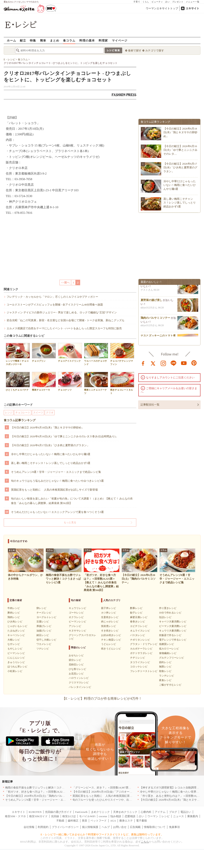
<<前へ (65, 282)
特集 (33, 40)
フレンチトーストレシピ (144, 671)
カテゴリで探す (155, 51)
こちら (145, 842)
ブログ (173, 812)
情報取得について (155, 827)
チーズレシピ (44, 613)
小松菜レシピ (15, 671)
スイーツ (38, 413)
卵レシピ (41, 608)
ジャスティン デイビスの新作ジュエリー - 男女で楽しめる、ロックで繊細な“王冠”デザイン (62, 312)
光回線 (55, 816)
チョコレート (23, 413)
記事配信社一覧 (150, 405)
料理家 (103, 40)
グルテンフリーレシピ (171, 658)
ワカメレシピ (44, 644)
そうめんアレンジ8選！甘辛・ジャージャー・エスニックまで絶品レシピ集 (56, 472)
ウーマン (153, 816)
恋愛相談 (130, 816)
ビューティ (157, 2)
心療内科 (146, 812)
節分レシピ (75, 660)
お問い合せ (120, 827)
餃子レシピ (136, 613)
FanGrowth (81, 812)
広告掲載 (135, 827)
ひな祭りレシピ (77, 669)
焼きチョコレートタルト (122, 383)
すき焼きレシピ (110, 631)
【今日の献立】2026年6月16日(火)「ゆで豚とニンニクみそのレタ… (180, 150)
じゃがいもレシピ (17, 626)
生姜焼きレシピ (110, 617)
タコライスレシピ (140, 662)
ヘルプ (106, 827)
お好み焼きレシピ (111, 635)
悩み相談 (116, 816)
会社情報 (29, 827)
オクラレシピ (76, 617)
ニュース (179, 816)
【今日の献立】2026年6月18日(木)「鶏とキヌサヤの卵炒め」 (48, 427)
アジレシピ (75, 626)
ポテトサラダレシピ (141, 653)
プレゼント (178, 2)
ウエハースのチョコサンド (96, 354)
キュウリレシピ (77, 608)
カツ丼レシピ (109, 613)
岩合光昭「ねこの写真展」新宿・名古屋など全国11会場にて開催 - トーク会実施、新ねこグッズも (66, 320)
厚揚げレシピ (44, 626)
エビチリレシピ (139, 626)
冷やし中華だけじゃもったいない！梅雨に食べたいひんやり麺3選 (51, 454)
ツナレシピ (43, 649)
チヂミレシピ (138, 658)
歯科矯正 (73, 821)
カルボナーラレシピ (141, 649)
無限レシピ (165, 667)
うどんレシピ (109, 644)
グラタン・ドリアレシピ (144, 644)
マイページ (120, 40)
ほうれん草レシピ (17, 667)
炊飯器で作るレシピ (170, 635)
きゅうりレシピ (16, 662)
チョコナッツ (70, 381)
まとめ (55, 40)
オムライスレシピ (140, 631)
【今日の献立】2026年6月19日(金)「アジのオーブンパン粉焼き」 (112, 792)
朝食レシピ (165, 671)
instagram (163, 363)
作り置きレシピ (168, 608)
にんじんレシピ (16, 658)
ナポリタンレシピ (140, 640)
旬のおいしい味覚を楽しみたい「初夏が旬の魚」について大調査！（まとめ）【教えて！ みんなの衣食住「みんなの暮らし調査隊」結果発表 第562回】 (72, 501)
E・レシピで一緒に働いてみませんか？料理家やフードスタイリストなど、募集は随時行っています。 (102, 834)
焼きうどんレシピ (111, 649)
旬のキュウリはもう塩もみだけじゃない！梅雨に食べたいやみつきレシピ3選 (57, 481)
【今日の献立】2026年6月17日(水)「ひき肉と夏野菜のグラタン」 (50, 445)
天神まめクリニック (125, 812)
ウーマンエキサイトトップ (162, 8)
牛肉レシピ (14, 608)
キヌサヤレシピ (77, 631)
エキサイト (193, 8)
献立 (23, 40)
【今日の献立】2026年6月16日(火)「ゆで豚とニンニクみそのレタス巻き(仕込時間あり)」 (65, 436)
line (174, 363)
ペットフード (99, 821)
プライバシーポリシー (65, 827)
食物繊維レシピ (168, 653)
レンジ (9, 413)
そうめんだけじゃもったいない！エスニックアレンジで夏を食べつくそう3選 (57, 512)
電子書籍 (141, 821)
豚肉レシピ (14, 613)
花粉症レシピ (76, 665)
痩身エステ (126, 821)
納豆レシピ (43, 635)
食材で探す (135, 51)
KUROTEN (35, 812)
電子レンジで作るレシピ (173, 640)
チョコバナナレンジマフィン (122, 354)
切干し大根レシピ (46, 640)
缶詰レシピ (165, 617)
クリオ (50, 413)
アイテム (160, 812)
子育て (137, 2)
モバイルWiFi (87, 816)
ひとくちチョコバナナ (18, 381)
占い (168, 2)
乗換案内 (193, 816)
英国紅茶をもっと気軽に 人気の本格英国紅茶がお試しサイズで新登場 (54, 490)
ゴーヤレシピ (76, 613)
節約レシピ (165, 662)
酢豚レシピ (136, 608)
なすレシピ (14, 644)
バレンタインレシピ (80, 687)
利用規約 (43, 827)
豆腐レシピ (43, 622)
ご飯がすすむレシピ (170, 685)
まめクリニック (100, 812)
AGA (113, 821)
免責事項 (174, 827)
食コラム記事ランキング (20, 420)
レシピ (166, 816)
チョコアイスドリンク (70, 353)
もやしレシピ (15, 649)
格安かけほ (69, 816)
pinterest (194, 363)
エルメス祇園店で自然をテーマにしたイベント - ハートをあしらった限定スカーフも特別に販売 (64, 328)
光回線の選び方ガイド (58, 812)
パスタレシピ (138, 635)
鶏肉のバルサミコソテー (155, 320)
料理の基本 (87, 40)
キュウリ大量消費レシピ (173, 631)
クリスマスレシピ (79, 683)
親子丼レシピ (109, 608)
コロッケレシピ (139, 667)
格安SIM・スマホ (15, 816)
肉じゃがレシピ (110, 622)
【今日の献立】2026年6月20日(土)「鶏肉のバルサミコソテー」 (43, 796)
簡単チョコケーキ (44, 381)
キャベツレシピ (16, 635)
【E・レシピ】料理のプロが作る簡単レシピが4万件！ (102, 699)
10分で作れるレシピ (170, 613)
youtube (184, 363)
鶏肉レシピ (14, 617)
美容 (84, 821)
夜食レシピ (165, 680)
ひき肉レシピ (15, 622)
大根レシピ (14, 640)
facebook (143, 363)
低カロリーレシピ (169, 649)
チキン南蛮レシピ (111, 640)
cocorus (103, 816)
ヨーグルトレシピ (46, 617)
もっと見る (70, 522)
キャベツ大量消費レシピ (173, 622)
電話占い (186, 812)
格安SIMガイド (38, 816)
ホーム (11, 40)
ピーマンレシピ (16, 653)
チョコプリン (44, 353)
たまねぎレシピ (16, 631)
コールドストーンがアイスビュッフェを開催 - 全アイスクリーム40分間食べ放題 (55, 305)
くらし (146, 2)
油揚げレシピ (44, 631)
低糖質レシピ (167, 644)
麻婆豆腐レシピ (139, 617)
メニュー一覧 (193, 2)
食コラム (69, 40)
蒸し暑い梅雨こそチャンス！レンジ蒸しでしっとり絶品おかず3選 (51, 463)
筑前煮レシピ (109, 626)
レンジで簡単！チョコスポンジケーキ (18, 354)
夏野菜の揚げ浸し (151, 302)
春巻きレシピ (138, 622)
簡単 (43, 40)
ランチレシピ (167, 676)
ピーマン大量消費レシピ (173, 626)
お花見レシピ (76, 674)
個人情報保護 (90, 827)
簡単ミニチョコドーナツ (96, 383)
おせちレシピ (76, 655)
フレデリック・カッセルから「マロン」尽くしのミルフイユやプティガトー (52, 297)
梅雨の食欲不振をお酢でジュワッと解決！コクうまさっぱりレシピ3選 (48, 788)
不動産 (60, 821)
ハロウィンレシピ (79, 678)
